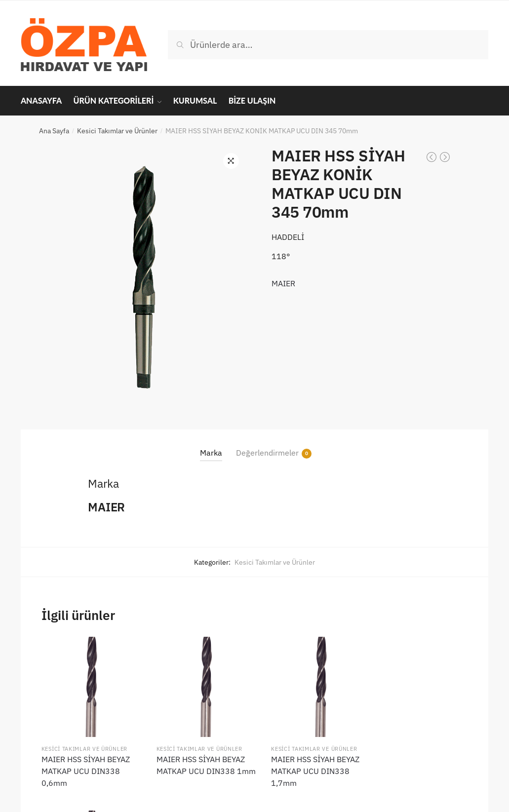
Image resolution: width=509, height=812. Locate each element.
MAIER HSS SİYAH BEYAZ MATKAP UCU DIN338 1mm (196, 767)
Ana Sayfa (54, 131)
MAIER (283, 283)
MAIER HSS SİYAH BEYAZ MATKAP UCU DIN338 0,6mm (86, 767)
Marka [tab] (211, 453)
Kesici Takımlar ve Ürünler (117, 131)
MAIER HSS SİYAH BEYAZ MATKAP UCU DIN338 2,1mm (416, 767)
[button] (231, 161)
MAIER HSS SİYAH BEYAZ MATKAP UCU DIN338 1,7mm (306, 767)
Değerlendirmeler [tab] (267, 453)
